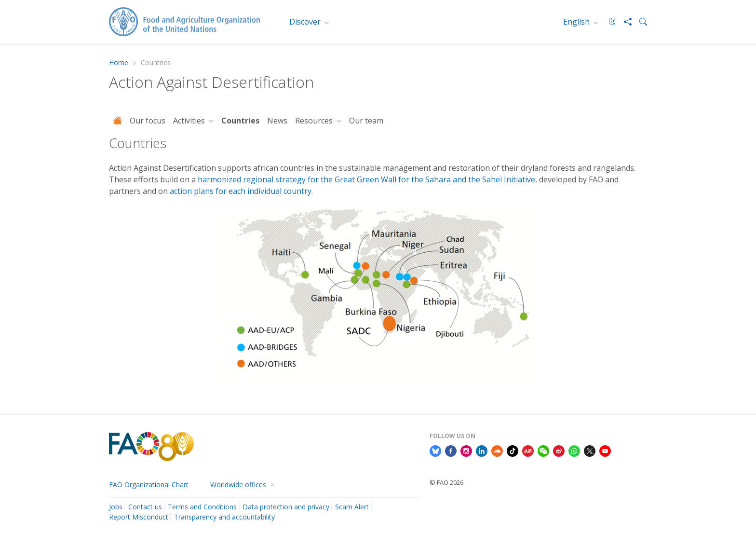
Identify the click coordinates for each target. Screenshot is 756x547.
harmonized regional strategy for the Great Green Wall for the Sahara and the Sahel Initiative (366, 179)
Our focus (148, 121)
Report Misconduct (139, 517)
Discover (306, 22)
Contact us (145, 507)
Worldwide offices (239, 485)
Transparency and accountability (224, 517)
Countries (240, 121)
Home (119, 63)
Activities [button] (190, 121)
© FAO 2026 (446, 482)
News (277, 121)
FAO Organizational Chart (149, 485)
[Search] (639, 22)
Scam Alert (352, 507)
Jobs (116, 507)
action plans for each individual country (241, 191)
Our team (366, 121)
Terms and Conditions (202, 507)
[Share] (624, 22)
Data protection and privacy (286, 507)
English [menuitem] (577, 22)
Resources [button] (315, 121)
